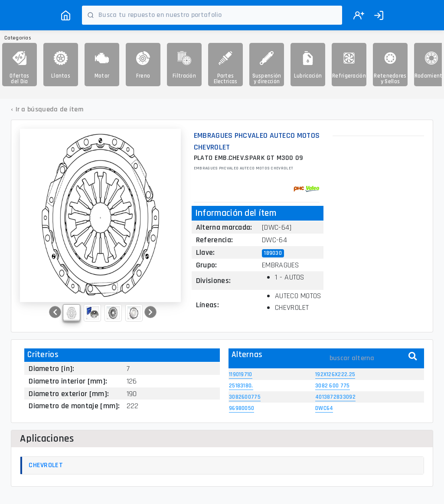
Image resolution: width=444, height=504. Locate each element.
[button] (55, 312)
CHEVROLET (46, 465)
